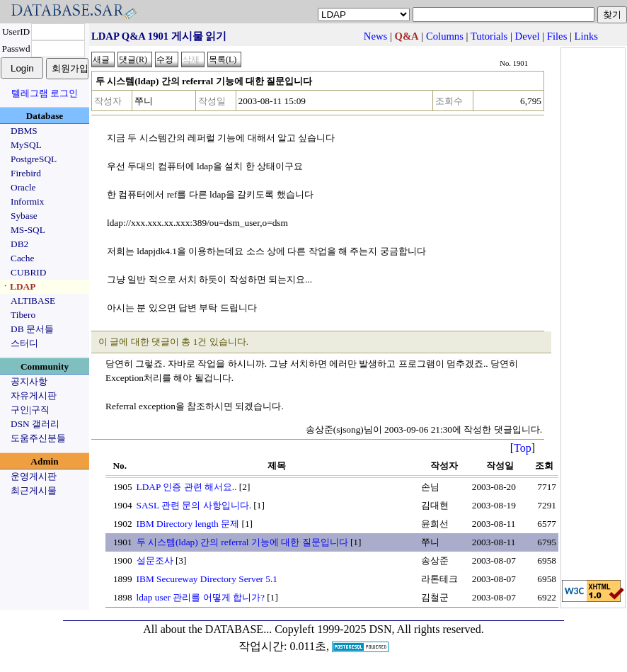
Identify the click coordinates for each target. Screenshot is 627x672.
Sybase (24, 216)
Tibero (23, 315)
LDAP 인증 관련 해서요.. (187, 487)
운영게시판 (34, 476)
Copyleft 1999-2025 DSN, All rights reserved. (379, 629)
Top (523, 448)
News (375, 36)
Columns (445, 36)
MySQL (26, 145)
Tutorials (489, 36)
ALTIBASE (33, 301)
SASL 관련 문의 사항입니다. (194, 505)
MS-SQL (28, 230)
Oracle (23, 187)
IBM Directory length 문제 (188, 524)
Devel (528, 36)
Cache (22, 258)
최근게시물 (34, 490)
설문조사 (155, 560)
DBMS (24, 131)
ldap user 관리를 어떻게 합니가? (201, 597)
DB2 (19, 244)
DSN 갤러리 (35, 424)
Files (557, 36)
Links (586, 36)
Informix (27, 201)
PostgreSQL (34, 159)
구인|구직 (30, 410)
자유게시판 (34, 395)
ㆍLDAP (18, 286)
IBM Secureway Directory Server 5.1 (207, 579)
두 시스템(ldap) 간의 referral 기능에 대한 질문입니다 (242, 542)
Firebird (26, 173)
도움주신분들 (38, 438)
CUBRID (28, 272)
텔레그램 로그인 (45, 93)
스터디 (24, 343)
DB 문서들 (32, 329)
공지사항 (29, 381)
